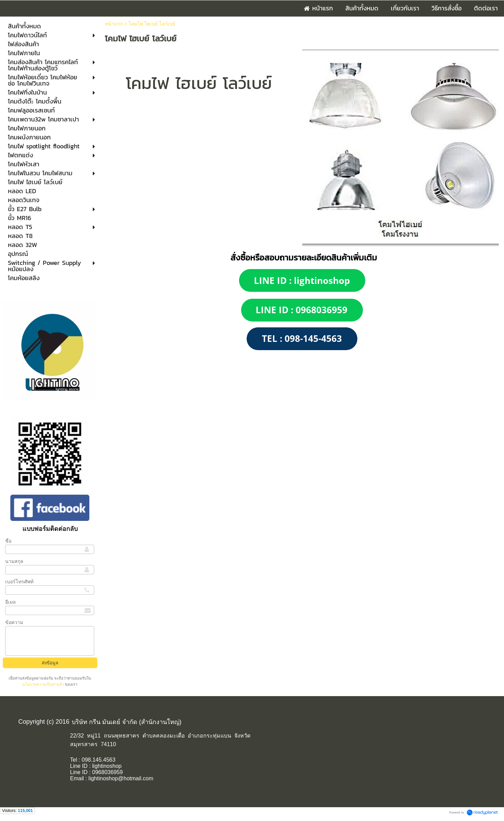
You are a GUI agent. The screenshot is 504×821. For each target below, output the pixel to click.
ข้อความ (14, 622)
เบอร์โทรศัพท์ (19, 582)
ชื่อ (8, 541)
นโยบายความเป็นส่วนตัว (44, 684)
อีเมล (11, 602)
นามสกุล (14, 561)
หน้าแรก (114, 24)
